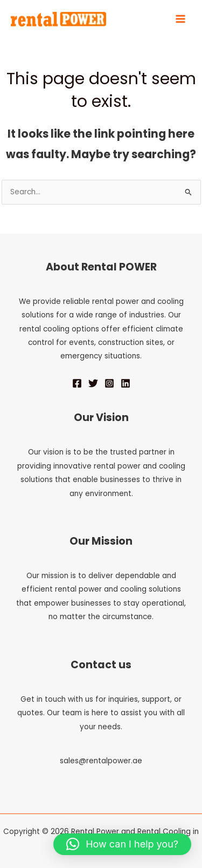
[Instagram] (109, 383)
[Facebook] (77, 383)
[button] (122, 844)
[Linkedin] (126, 383)
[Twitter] (93, 383)
